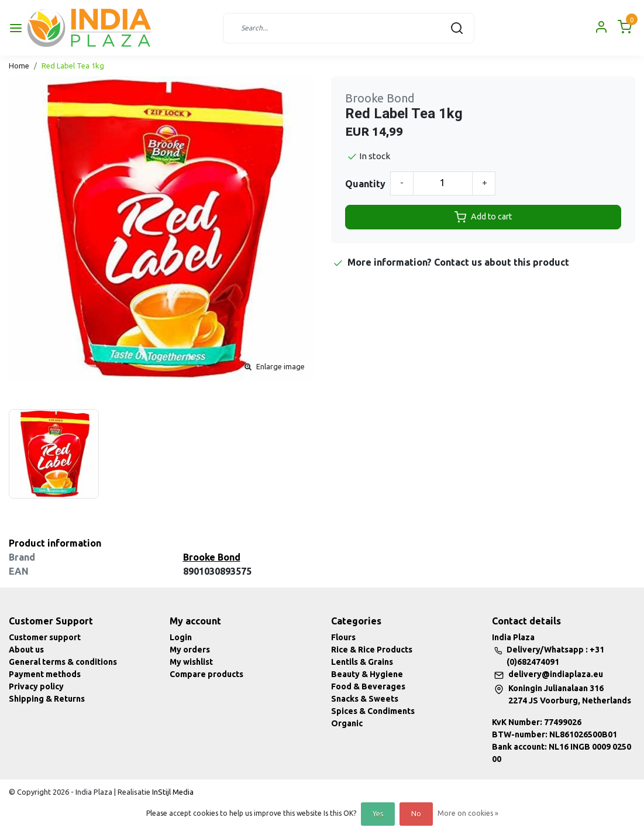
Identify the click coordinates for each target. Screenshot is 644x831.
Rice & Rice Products (372, 650)
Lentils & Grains (362, 662)
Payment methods (45, 674)
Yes (378, 814)
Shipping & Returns (47, 699)
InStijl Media (172, 792)
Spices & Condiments (373, 711)
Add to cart (483, 217)
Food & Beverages (368, 686)
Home (19, 66)
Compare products (206, 674)
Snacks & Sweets (365, 699)
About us (26, 650)
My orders (190, 650)
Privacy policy (36, 686)
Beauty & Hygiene (367, 674)
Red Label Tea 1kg (73, 66)
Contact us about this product (502, 262)
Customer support (45, 637)
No (416, 814)
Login (181, 637)
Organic (347, 723)
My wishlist (191, 662)
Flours (343, 637)
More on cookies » (468, 813)
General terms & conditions (63, 662)
